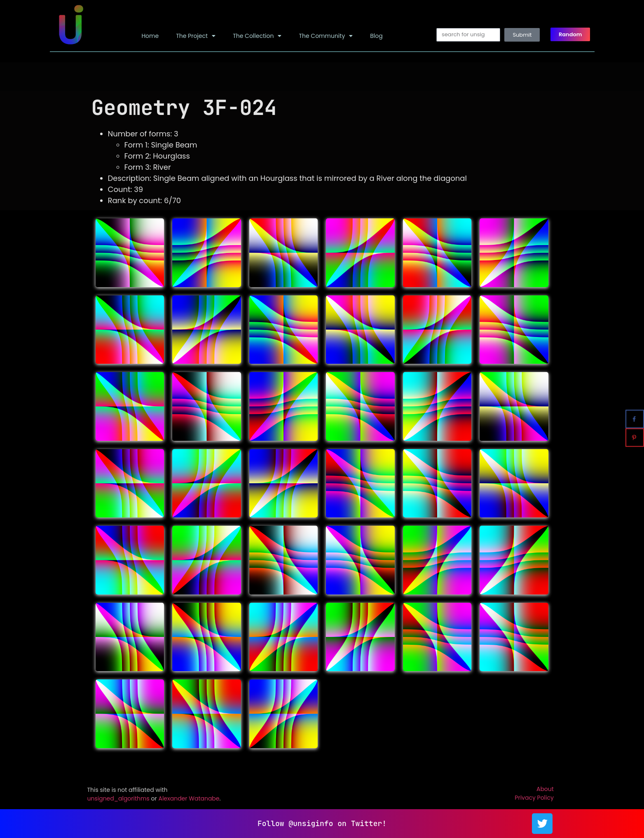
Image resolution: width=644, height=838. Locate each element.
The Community (326, 36)
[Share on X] (635, 401)
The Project (196, 36)
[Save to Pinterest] (635, 438)
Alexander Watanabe (189, 798)
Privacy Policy (534, 798)
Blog (376, 36)
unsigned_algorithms (118, 798)
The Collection (257, 36)
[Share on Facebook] (635, 419)
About (545, 789)
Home (150, 36)
